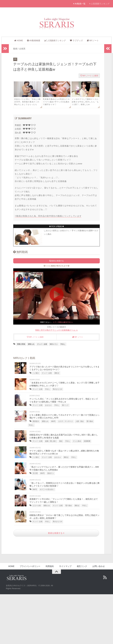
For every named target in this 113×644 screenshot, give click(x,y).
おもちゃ (48, 405)
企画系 (22, 49)
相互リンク (82, 566)
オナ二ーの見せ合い (47, 489)
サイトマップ (65, 566)
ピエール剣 (37, 505)
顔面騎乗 (87, 441)
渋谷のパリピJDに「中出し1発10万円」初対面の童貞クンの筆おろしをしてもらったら (27, 102)
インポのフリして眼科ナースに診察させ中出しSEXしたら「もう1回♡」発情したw (85, 102)
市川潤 (35, 473)
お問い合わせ (99, 566)
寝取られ (31, 344)
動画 (15, 49)
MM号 (53, 421)
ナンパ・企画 (42, 344)
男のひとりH (57, 389)
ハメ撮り (36, 373)
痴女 (61, 441)
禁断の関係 (21, 344)
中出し (63, 344)
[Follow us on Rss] (105, 577)
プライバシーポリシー (30, 566)
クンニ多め (77, 441)
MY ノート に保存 (89, 75)
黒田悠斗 (36, 421)
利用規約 (50, 566)
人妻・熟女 (80, 421)
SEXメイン (54, 344)
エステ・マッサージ (66, 421)
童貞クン (51, 473)
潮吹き (57, 373)
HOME (11, 566)
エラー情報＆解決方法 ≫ (63, 322)
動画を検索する (56, 533)
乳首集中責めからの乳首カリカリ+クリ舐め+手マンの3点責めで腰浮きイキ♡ (56, 102)
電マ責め (90, 421)
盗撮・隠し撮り (51, 441)
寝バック (65, 405)
